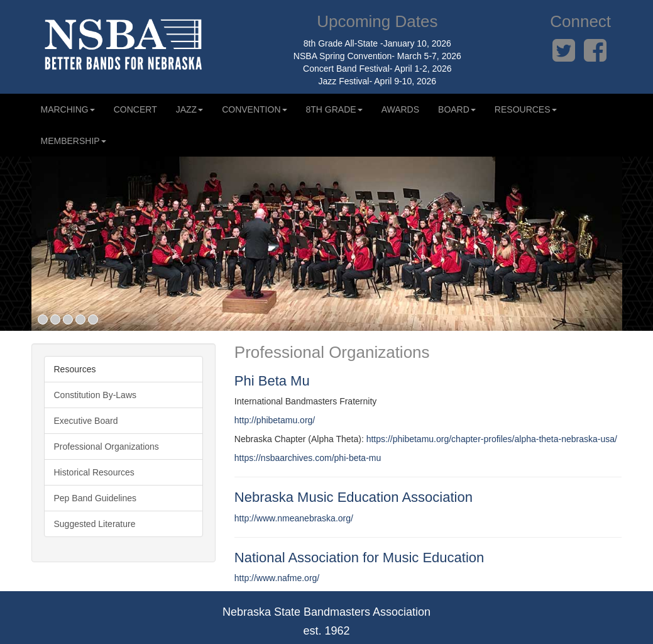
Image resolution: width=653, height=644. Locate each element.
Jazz (189, 109)
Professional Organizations (107, 447)
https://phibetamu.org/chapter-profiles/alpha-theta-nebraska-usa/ (492, 439)
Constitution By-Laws (96, 395)
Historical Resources (94, 472)
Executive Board (86, 421)
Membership (74, 141)
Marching (68, 109)
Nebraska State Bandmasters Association (326, 612)
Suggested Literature (95, 524)
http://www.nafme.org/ (277, 578)
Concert (135, 109)
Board (457, 109)
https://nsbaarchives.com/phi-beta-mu (308, 458)
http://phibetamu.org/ (275, 420)
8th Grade (334, 109)
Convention (254, 109)
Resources (526, 109)
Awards (400, 109)
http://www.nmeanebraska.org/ (294, 518)
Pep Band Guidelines (96, 498)
